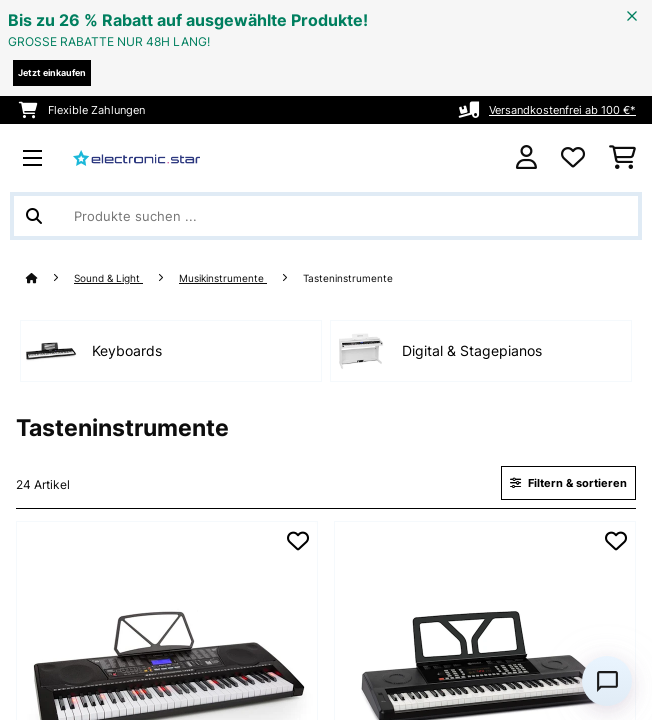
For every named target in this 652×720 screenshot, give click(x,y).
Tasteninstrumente (349, 278)
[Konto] (526, 157)
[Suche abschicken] (34, 216)
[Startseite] (50, 278)
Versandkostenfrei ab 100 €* (562, 110)
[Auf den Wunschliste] (298, 541)
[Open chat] (607, 681)
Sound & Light (108, 278)
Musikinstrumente (223, 278)
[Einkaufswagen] (622, 158)
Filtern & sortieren (568, 483)
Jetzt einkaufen (52, 72)
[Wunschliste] (573, 158)
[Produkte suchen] (326, 216)
